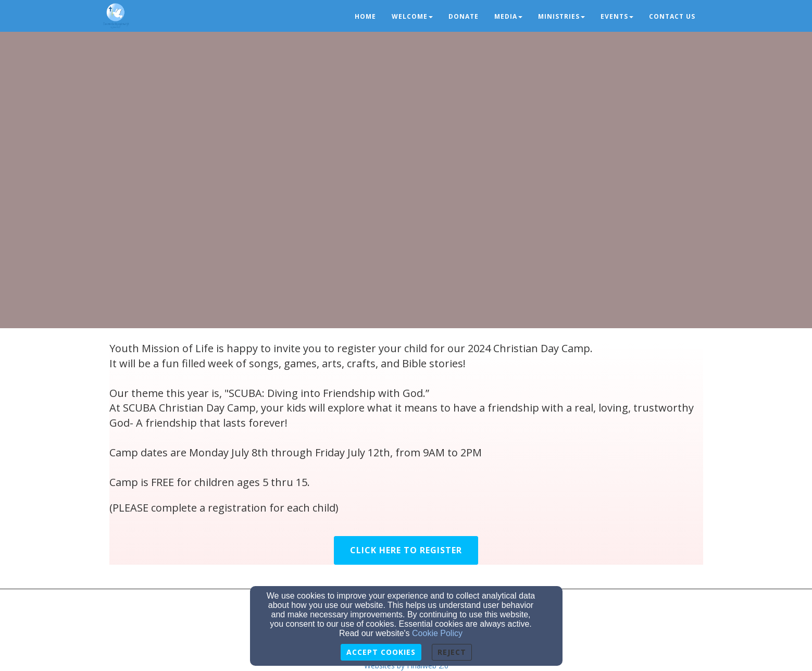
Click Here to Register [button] (406, 550)
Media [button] (508, 16)
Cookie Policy (437, 633)
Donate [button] (464, 16)
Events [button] (617, 16)
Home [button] (365, 16)
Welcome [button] (412, 16)
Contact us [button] (672, 16)
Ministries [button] (561, 16)
